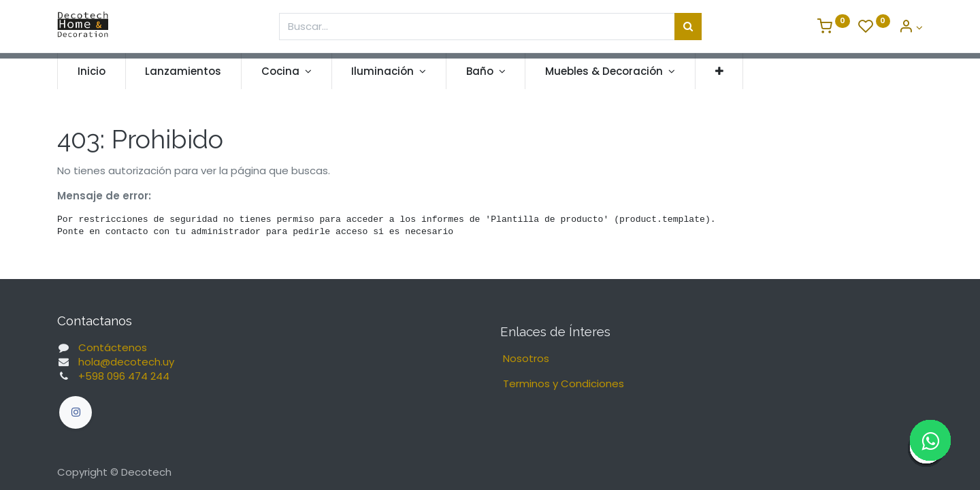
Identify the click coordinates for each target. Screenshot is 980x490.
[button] (719, 71)
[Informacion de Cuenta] (911, 28)
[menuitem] (92, 71)
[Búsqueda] (688, 27)
